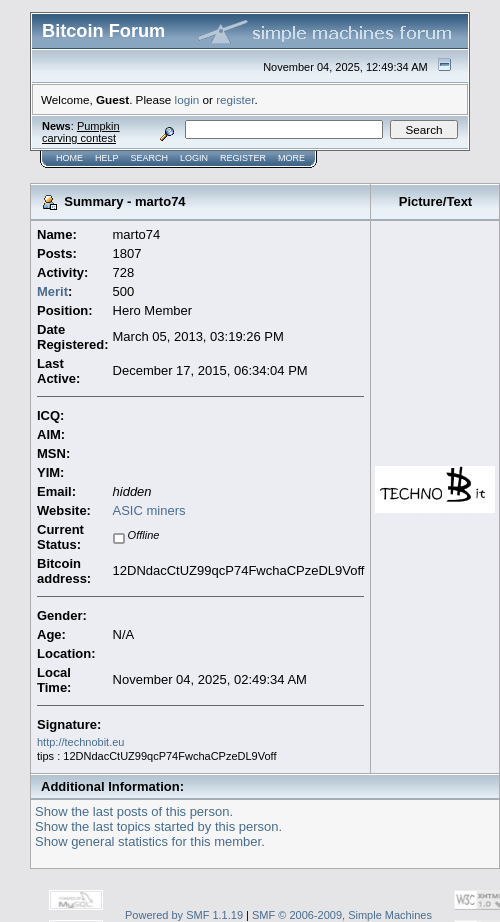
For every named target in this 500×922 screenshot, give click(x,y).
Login (194, 158)
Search (150, 158)
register (235, 99)
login (187, 99)
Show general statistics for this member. (150, 841)
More (291, 158)
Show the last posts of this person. (134, 811)
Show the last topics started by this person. (158, 826)
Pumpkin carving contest (81, 132)
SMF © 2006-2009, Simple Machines (342, 915)
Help (107, 158)
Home (69, 158)
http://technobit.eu (80, 742)
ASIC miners (149, 510)
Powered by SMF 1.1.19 (184, 915)
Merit (52, 291)
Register (243, 158)
